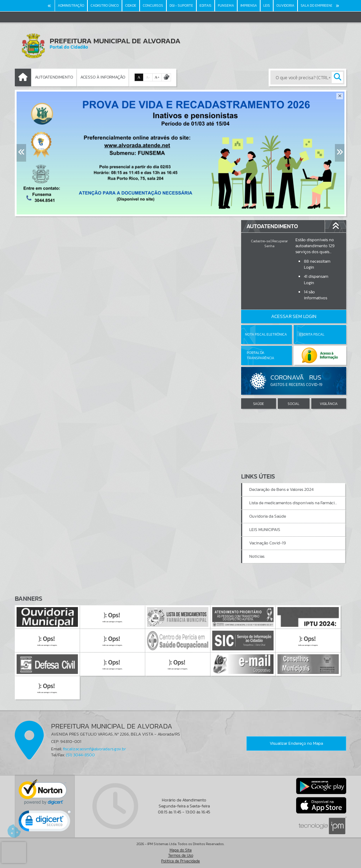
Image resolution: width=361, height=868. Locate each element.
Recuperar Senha (276, 243)
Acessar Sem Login (294, 316)
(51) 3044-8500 (80, 755)
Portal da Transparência (261, 355)
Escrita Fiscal (312, 334)
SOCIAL (293, 404)
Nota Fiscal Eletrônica (266, 334)
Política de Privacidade (180, 861)
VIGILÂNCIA (329, 404)
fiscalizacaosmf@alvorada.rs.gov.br (94, 749)
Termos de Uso (181, 855)
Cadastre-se (261, 241)
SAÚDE (259, 404)
